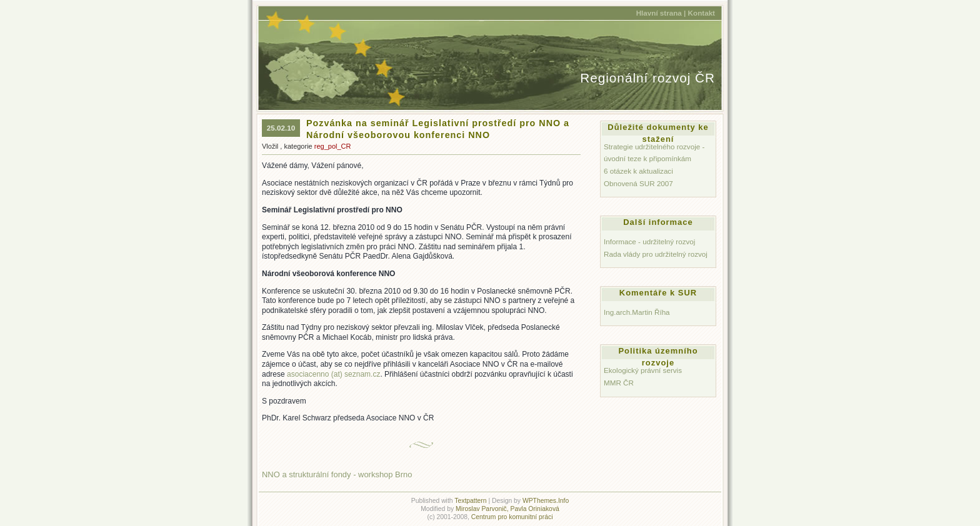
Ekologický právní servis (643, 370)
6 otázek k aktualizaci (638, 171)
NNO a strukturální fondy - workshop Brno (337, 474)
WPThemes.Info (546, 501)
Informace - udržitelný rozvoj (649, 241)
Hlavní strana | (661, 13)
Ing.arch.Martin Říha (637, 312)
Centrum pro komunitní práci (512, 517)
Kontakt (702, 13)
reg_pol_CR (333, 146)
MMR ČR (619, 383)
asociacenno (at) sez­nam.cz (333, 374)
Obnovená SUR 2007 (638, 183)
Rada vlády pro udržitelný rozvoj (656, 254)
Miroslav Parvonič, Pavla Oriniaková (507, 509)
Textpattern (470, 501)
